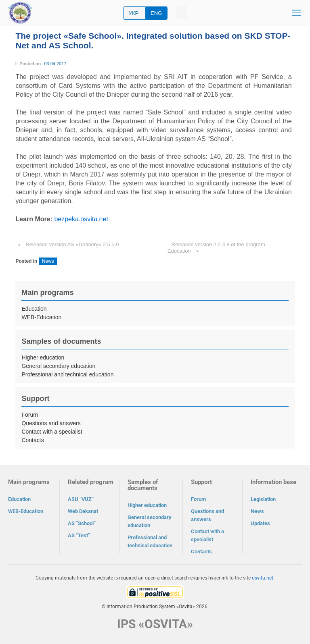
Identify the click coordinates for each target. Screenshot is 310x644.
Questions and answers (51, 423)
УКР (134, 13)
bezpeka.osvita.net (81, 219)
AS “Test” (79, 535)
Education (34, 309)
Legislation (263, 499)
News (48, 261)
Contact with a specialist (52, 432)
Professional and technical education (67, 374)
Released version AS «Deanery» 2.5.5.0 (72, 244)
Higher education (43, 357)
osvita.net (263, 578)
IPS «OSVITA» (155, 624)
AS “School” (82, 523)
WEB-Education (41, 317)
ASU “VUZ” (81, 499)
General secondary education (58, 366)
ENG (156, 13)
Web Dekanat (83, 511)
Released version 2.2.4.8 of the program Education (216, 248)
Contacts (32, 440)
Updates (260, 523)
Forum (29, 415)
